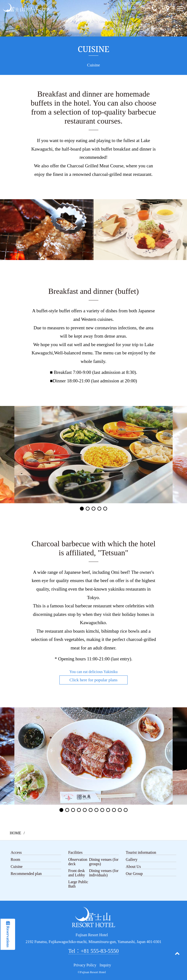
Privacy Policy (85, 965)
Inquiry (105, 965)
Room (15, 859)
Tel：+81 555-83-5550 (94, 951)
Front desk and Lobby (77, 873)
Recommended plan (26, 874)
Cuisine (17, 867)
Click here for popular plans (93, 680)
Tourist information (141, 852)
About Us (133, 867)
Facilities (75, 852)
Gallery (132, 859)
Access (16, 852)
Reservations (8, 936)
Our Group (134, 874)
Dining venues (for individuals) (104, 873)
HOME (15, 833)
